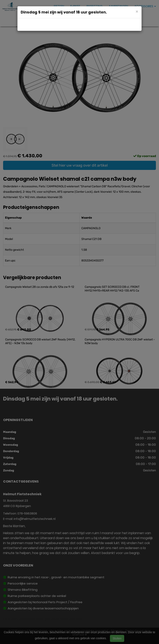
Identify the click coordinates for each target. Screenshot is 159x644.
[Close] (137, 11)
